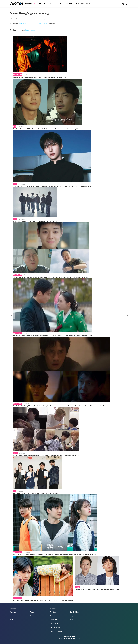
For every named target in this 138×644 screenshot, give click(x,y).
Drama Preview (17, 75)
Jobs (72, 620)
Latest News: (30, 30)
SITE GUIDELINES (41, 23)
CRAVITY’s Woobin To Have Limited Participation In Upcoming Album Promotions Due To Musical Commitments (52, 186)
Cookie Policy (54, 624)
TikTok (32, 612)
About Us (53, 612)
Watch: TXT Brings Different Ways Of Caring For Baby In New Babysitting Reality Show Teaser (46, 455)
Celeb (53, 4)
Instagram (13, 616)
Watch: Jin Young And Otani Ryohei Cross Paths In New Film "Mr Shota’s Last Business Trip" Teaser (47, 129)
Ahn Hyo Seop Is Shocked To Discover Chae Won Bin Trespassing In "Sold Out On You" (43, 600)
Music (77, 4)
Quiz (39, 4)
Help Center (74, 616)
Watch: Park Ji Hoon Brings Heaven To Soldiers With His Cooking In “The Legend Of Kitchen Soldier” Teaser (51, 277)
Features (86, 4)
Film (14, 126)
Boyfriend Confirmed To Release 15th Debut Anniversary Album (35, 221)
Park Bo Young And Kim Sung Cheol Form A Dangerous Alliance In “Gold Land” (40, 77)
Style (60, 4)
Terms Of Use (54, 616)
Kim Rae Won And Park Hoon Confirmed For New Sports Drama (97, 589)
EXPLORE (29, 4)
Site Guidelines (75, 612)
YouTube (32, 616)
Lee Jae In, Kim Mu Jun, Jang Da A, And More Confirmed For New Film (37, 493)
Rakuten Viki (73, 638)
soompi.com (23, 23)
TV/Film (15, 453)
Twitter (12, 620)
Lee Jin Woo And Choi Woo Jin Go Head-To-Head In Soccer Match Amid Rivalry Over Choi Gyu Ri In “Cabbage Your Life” (55, 555)
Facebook (13, 612)
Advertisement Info (56, 631)
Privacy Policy (54, 620)
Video (46, 4)
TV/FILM (68, 4)
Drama (77, 587)
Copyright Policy (55, 627)
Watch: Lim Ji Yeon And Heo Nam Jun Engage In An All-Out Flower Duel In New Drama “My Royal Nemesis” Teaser (53, 336)
